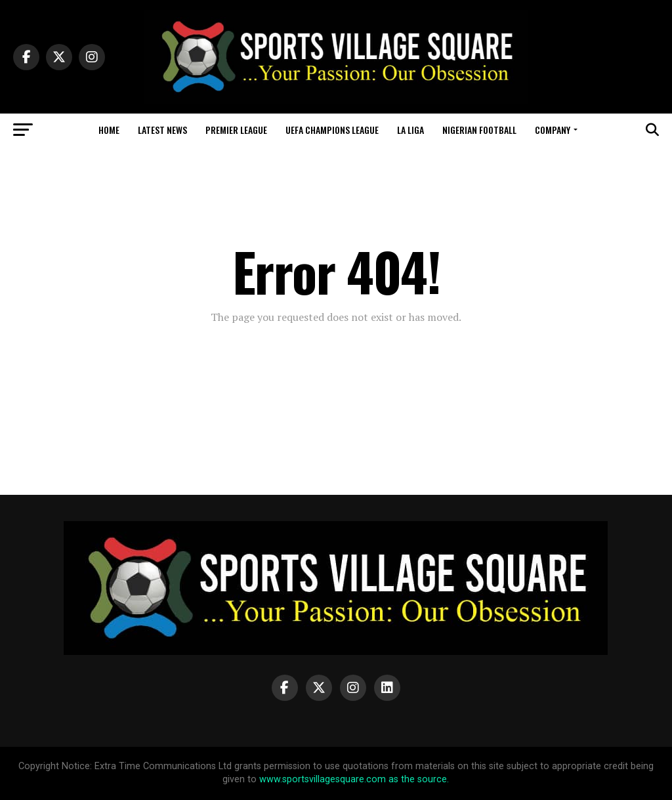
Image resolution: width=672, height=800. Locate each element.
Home (109, 130)
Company (553, 130)
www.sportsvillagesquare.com (323, 779)
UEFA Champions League (332, 130)
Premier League (236, 130)
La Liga (410, 130)
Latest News (162, 130)
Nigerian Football (479, 130)
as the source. (417, 779)
